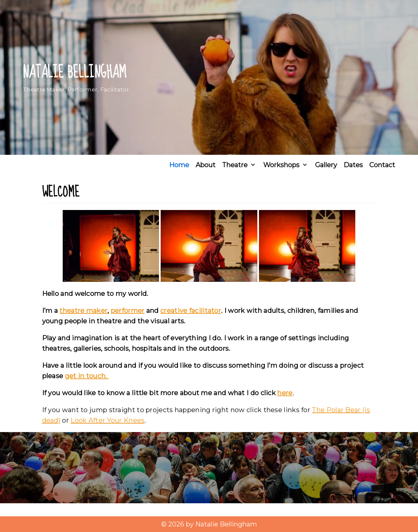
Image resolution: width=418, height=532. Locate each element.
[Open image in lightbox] (111, 246)
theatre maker (83, 311)
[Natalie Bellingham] (76, 78)
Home (179, 165)
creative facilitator (191, 311)
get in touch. (87, 376)
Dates (353, 165)
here (285, 393)
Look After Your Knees (107, 420)
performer (128, 311)
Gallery (326, 165)
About (206, 165)
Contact (382, 165)
